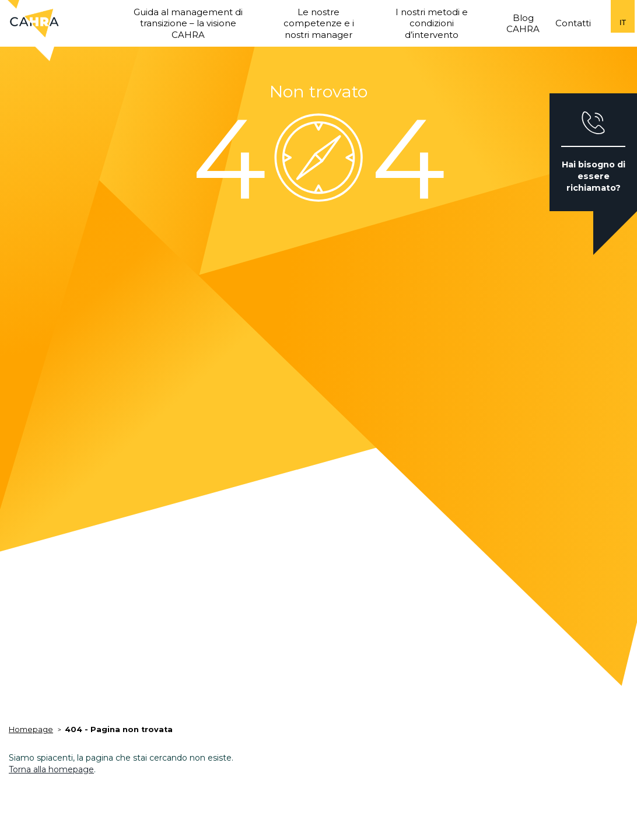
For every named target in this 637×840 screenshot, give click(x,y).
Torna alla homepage (51, 769)
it (623, 22)
